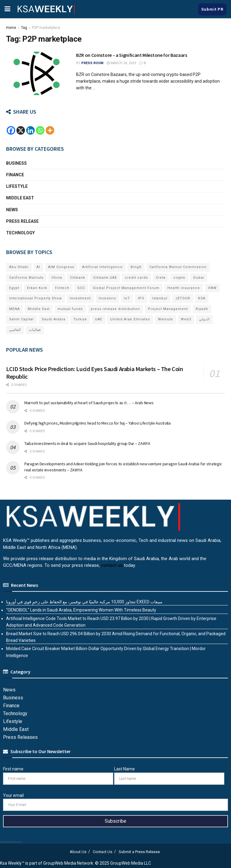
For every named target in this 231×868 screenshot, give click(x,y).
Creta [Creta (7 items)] (161, 278)
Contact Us (103, 852)
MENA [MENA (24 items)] (14, 309)
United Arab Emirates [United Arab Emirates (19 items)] (130, 319)
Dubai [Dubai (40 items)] (199, 278)
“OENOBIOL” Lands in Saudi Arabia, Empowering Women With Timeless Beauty (81, 610)
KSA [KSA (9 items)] (202, 298)
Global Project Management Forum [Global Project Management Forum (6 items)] (126, 288)
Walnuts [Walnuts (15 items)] (165, 319)
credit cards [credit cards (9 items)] (136, 278)
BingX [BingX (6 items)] (136, 267)
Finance (15, 175)
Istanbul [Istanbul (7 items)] (160, 298)
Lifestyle (17, 186)
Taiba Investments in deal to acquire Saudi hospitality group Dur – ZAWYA (87, 443)
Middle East (20, 198)
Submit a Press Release (139, 852)
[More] (50, 130)
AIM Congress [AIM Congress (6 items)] (61, 267)
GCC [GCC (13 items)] (81, 288)
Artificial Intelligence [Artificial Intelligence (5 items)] (102, 267)
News (12, 210)
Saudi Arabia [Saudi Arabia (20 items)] (54, 319)
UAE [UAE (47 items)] (99, 319)
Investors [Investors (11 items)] (107, 298)
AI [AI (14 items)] (38, 267)
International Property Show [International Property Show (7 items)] (35, 298)
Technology (20, 233)
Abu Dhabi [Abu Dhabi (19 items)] (19, 267)
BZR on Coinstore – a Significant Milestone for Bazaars (132, 55)
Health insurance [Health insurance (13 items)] (184, 288)
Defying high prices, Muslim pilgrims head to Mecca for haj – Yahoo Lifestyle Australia (98, 423)
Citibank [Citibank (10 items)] (78, 278)
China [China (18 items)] (57, 278)
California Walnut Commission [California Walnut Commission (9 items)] (178, 267)
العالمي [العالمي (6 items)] (15, 330)
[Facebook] (11, 130)
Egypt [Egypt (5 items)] (14, 288)
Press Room (92, 63)
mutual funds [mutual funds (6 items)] (70, 309)
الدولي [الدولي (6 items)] (204, 319)
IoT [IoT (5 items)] (127, 298)
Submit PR (212, 9)
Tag (24, 28)
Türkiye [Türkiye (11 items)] (80, 319)
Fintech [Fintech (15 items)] (62, 288)
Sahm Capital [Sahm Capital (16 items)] (21, 319)
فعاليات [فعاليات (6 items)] (35, 330)
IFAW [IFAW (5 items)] (212, 288)
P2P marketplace (46, 28)
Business (16, 163)
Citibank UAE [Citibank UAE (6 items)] (105, 278)
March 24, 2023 (121, 63)
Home (11, 28)
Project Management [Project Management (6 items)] (168, 309)
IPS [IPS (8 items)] (141, 298)
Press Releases (20, 737)
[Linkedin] (30, 130)
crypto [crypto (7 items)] (179, 278)
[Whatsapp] (40, 130)
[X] (21, 130)
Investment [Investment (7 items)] (80, 298)
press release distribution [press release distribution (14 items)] (115, 309)
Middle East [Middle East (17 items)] (39, 309)
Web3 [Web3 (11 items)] (186, 319)
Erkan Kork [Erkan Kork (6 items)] (37, 288)
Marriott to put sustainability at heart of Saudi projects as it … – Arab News (89, 403)
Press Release (22, 221)
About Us (78, 852)
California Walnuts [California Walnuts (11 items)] (26, 278)
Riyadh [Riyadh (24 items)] (202, 309)
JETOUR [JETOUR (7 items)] (183, 298)
